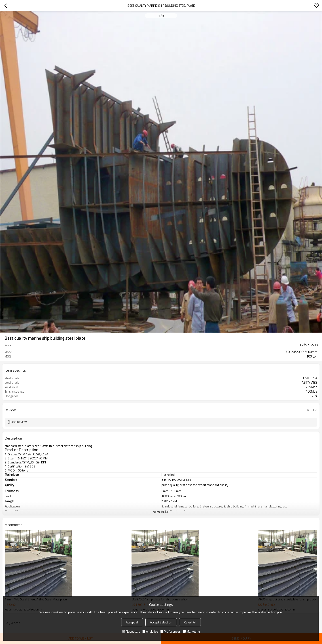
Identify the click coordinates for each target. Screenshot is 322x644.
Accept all (132, 622)
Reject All (190, 622)
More (311, 410)
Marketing (191, 631)
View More (161, 512)
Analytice (150, 631)
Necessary (131, 631)
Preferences (171, 631)
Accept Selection (161, 622)
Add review (19, 422)
